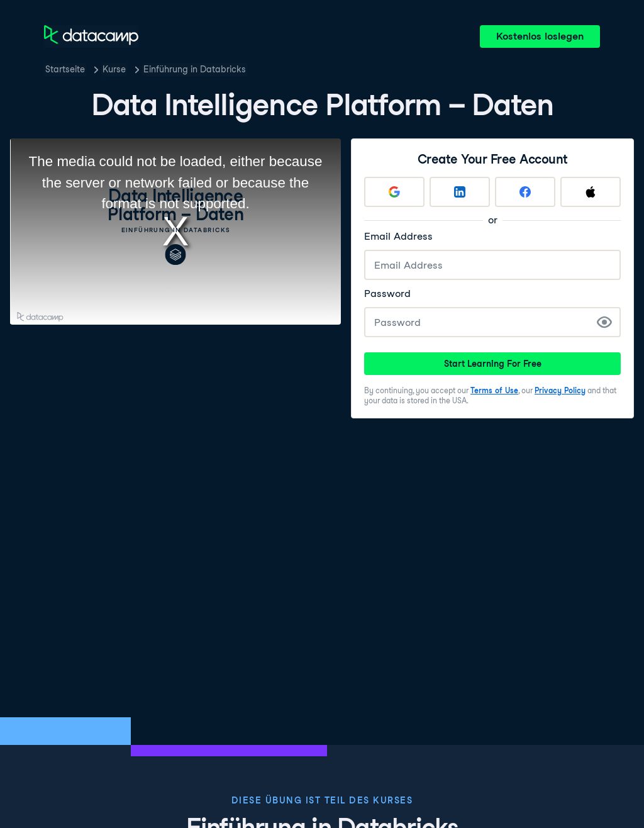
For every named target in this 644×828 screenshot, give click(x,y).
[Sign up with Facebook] (525, 192)
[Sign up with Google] (394, 192)
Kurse (114, 69)
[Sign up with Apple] (591, 192)
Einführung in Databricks (195, 69)
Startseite (65, 69)
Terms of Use (494, 390)
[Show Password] (604, 322)
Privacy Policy (560, 390)
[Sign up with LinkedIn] (460, 192)
